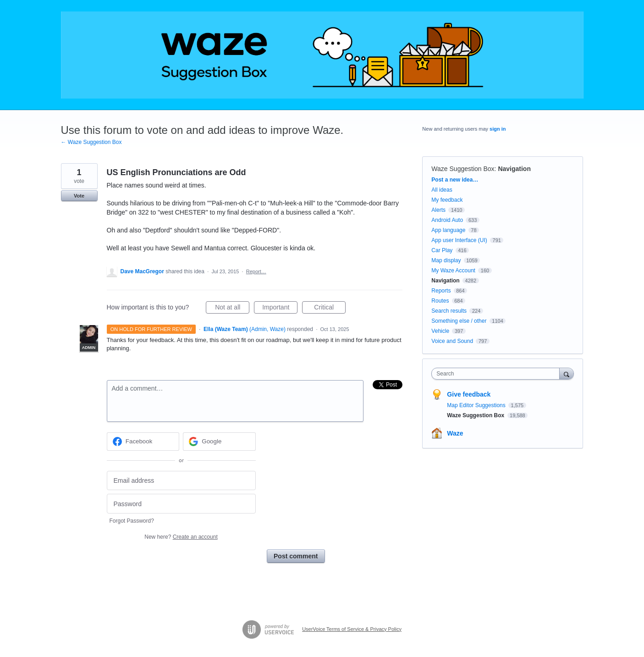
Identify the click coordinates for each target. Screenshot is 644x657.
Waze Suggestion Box (463, 169)
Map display (446, 260)
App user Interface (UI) (459, 240)
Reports (441, 291)
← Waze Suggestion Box (91, 142)
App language (448, 230)
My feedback (447, 200)
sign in (498, 129)
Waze (455, 433)
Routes (440, 301)
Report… (256, 271)
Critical (330, 309)
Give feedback (469, 394)
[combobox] (498, 374)
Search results (449, 311)
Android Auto (447, 220)
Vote (79, 196)
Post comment (296, 556)
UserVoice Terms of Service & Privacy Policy (352, 629)
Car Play (442, 250)
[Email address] (181, 481)
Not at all (232, 309)
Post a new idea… (455, 180)
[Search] (567, 373)
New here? (181, 537)
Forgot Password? (132, 521)
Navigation (514, 169)
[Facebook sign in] (143, 442)
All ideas (442, 190)
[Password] (181, 504)
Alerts (438, 210)
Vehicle (440, 331)
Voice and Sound (452, 341)
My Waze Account (453, 271)
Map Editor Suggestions (477, 405)
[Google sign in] (219, 442)
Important (280, 309)
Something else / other (459, 321)
